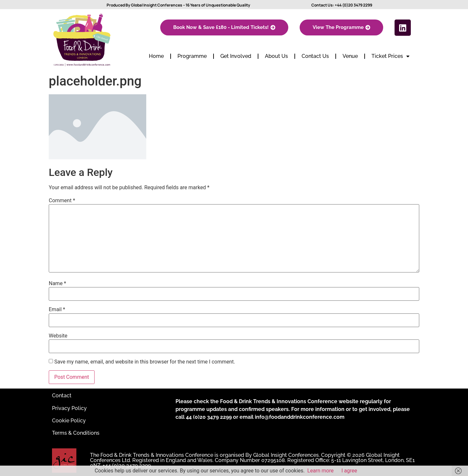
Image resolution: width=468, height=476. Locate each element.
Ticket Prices (390, 56)
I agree (349, 471)
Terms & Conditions (76, 433)
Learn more (321, 471)
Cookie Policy (69, 421)
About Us (276, 56)
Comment (62, 201)
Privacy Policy (69, 408)
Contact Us (315, 56)
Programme (192, 56)
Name (58, 284)
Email (57, 310)
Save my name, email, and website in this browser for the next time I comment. (145, 362)
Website (58, 336)
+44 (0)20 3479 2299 (353, 5)
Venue (350, 56)
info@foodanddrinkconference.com (300, 417)
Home (156, 56)
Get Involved (236, 56)
